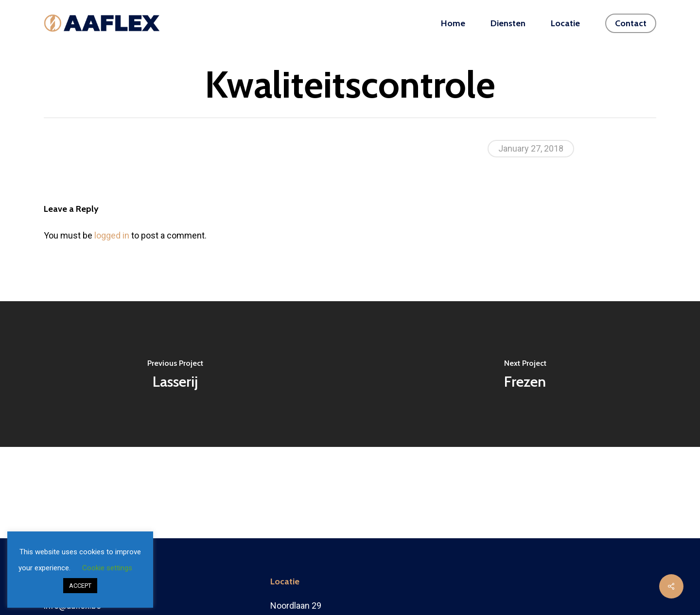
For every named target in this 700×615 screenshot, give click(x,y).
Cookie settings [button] (107, 568)
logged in (112, 235)
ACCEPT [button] (80, 586)
